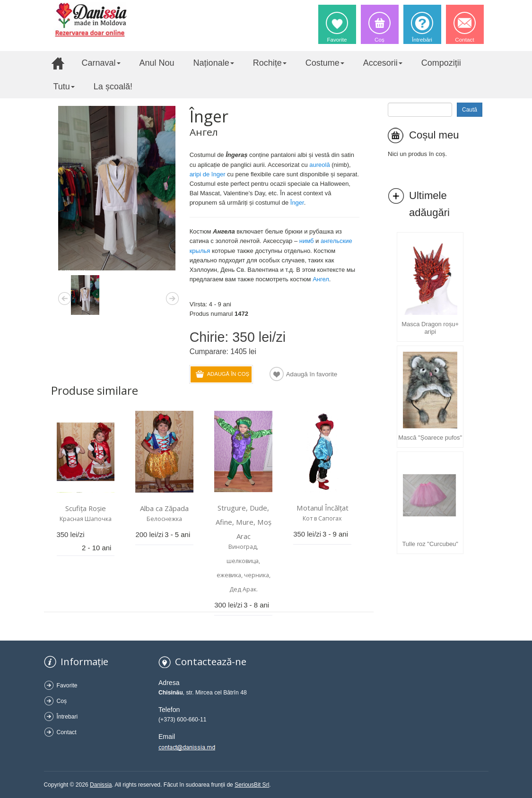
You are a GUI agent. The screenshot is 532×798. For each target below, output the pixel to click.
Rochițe (270, 63)
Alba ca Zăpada (164, 508)
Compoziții (441, 63)
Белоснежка (164, 519)
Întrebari (67, 717)
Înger (297, 203)
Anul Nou (157, 63)
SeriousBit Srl (252, 785)
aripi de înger (208, 174)
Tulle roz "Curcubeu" (430, 544)
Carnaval (101, 63)
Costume (325, 63)
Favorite (67, 685)
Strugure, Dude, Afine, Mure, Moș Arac (244, 522)
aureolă (319, 165)
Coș (62, 701)
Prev (65, 297)
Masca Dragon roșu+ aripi (430, 328)
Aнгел (321, 279)
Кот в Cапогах (322, 518)
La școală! (113, 87)
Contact (67, 732)
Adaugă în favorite (312, 374)
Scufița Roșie (86, 508)
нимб (307, 241)
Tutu (64, 87)
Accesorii (383, 63)
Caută (470, 110)
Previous (65, 297)
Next (172, 297)
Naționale (214, 63)
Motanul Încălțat (323, 508)
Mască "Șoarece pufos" (430, 438)
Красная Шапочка (86, 519)
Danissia (101, 785)
